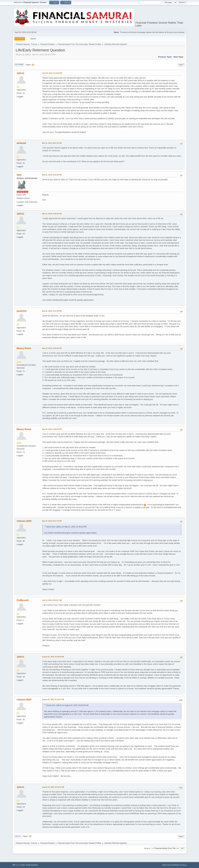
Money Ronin (24, 348)
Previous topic (165, 57)
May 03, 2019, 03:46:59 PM (52, 348)
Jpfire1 (20, 73)
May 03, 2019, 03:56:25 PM (52, 429)
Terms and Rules (173, 865)
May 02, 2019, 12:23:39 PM (52, 311)
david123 (22, 311)
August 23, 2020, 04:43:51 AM (53, 787)
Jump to (147, 848)
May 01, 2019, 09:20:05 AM (52, 175)
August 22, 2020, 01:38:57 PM (53, 699)
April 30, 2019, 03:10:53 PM (52, 73)
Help (164, 865)
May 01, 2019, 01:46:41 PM (52, 214)
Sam (19, 175)
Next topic (178, 57)
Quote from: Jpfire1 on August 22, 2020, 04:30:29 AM (67, 705)
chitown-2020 (24, 521)
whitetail (21, 143)
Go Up (18, 836)
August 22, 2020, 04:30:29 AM (53, 657)
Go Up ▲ (184, 865)
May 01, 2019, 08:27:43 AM (52, 143)
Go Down (19, 65)
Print (181, 65)
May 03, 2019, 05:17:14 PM (52, 521)
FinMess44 (23, 600)
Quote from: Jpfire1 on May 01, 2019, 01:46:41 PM (66, 527)
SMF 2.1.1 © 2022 (19, 865)
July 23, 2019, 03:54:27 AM (52, 600)
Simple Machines (32, 865)
